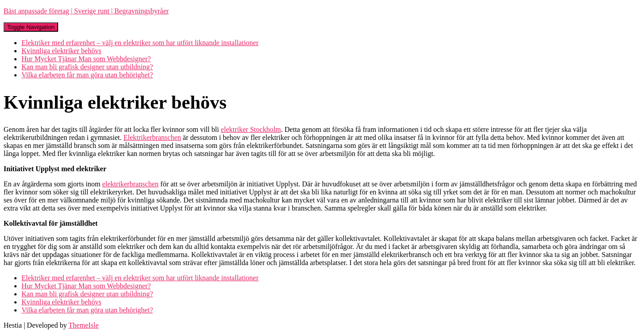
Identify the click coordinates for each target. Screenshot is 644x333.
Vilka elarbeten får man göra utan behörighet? (87, 75)
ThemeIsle (84, 325)
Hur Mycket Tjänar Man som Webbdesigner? (86, 59)
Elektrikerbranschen (152, 137)
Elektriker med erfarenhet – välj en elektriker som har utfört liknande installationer (140, 43)
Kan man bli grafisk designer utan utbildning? (87, 67)
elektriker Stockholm (251, 129)
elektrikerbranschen (130, 184)
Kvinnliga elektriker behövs (61, 51)
